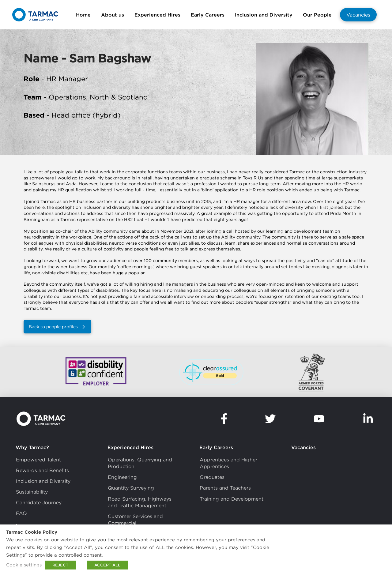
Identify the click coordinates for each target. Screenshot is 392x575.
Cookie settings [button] (24, 565)
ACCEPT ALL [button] (107, 565)
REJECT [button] (60, 565)
